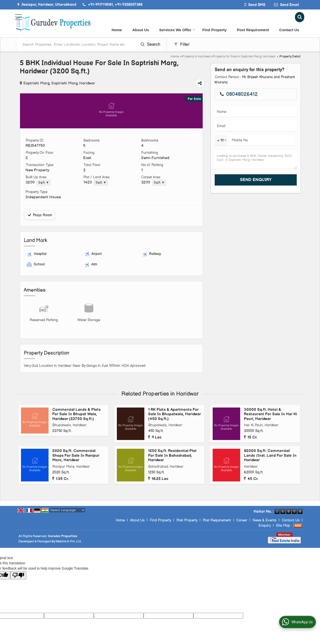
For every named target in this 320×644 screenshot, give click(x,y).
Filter (182, 44)
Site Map (283, 526)
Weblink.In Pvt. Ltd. (68, 541)
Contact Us (289, 30)
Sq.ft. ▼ (44, 183)
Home (117, 30)
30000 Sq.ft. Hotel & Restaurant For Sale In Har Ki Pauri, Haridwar (270, 414)
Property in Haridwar (196, 57)
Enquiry (265, 526)
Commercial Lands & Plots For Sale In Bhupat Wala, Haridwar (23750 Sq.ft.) (76, 414)
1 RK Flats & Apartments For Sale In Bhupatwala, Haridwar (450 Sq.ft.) (175, 414)
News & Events (264, 520)
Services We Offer (177, 30)
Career (242, 520)
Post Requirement (253, 30)
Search (150, 44)
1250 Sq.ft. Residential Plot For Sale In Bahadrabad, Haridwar (172, 455)
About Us (141, 30)
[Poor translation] (18, 575)
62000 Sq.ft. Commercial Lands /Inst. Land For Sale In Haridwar (270, 455)
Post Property (187, 520)
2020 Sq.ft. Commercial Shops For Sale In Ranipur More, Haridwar (76, 455)
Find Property (214, 30)
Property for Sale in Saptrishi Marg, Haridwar (244, 57)
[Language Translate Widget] (67, 510)
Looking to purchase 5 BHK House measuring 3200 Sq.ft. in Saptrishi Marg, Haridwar (256, 160)
